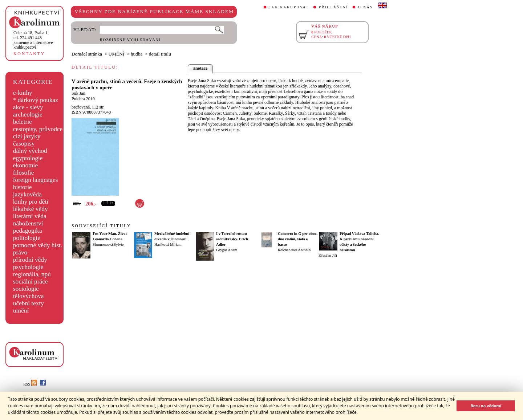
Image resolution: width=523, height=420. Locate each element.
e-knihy (23, 93)
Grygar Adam (227, 250)
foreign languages (36, 180)
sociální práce (31, 282)
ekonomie (25, 165)
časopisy (24, 144)
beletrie (23, 122)
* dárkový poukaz (36, 100)
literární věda (30, 216)
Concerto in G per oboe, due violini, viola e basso (298, 239)
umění (21, 311)
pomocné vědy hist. (38, 245)
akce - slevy (28, 107)
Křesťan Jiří (328, 255)
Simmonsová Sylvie (108, 244)
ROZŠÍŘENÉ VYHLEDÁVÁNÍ (130, 40)
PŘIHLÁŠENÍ (334, 7)
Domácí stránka (87, 54)
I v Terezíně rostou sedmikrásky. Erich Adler (232, 239)
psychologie (28, 267)
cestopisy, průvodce (38, 129)
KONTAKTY (29, 54)
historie (23, 187)
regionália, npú (32, 274)
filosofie (24, 173)
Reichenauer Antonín (294, 250)
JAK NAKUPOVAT (289, 7)
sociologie (26, 289)
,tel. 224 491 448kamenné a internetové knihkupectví (33, 40)
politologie (27, 238)
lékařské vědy (31, 209)
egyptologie (28, 158)
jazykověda (27, 194)
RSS (30, 384)
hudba (137, 54)
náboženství (28, 223)
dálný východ (30, 151)
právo (20, 252)
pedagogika (28, 231)
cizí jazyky (27, 136)
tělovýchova (29, 296)
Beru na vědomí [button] (486, 406)
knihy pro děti (31, 202)
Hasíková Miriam (168, 244)
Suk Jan (78, 93)
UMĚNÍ (117, 54)
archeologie (28, 115)
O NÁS (366, 7)
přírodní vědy (30, 260)
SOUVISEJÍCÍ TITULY (101, 226)
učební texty (29, 303)
